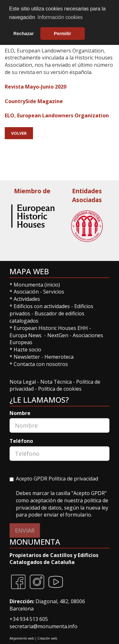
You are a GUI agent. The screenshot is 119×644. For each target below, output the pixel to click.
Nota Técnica (57, 382)
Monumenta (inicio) (37, 285)
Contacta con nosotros (41, 364)
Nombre (20, 413)
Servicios (54, 292)
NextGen (58, 335)
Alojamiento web (22, 638)
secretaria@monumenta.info (43, 626)
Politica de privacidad (73, 479)
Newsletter (27, 357)
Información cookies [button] (60, 17)
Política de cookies (60, 389)
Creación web (47, 638)
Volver (19, 133)
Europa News (26, 335)
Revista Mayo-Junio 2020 (36, 87)
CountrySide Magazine (34, 101)
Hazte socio (27, 350)
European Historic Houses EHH (51, 328)
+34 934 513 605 (29, 619)
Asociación (27, 292)
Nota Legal (23, 382)
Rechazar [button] (23, 34)
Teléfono (21, 441)
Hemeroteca (59, 357)
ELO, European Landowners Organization (57, 115)
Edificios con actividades (42, 306)
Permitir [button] (63, 34)
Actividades (27, 299)
